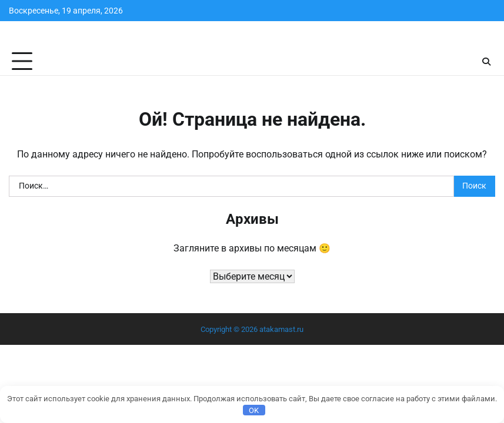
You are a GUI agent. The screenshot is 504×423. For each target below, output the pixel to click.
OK (254, 410)
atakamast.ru (281, 329)
